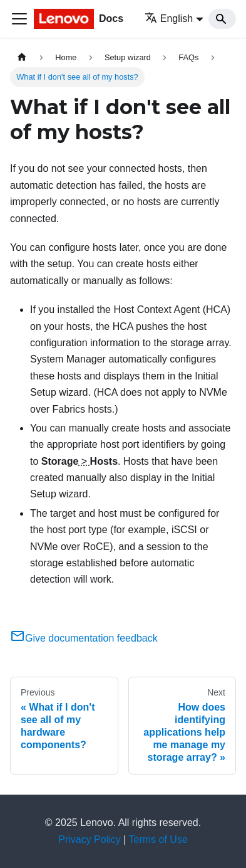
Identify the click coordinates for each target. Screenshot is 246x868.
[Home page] (22, 57)
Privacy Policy (90, 839)
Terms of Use (158, 839)
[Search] (222, 19)
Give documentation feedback (84, 638)
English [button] (169, 19)
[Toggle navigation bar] (19, 19)
